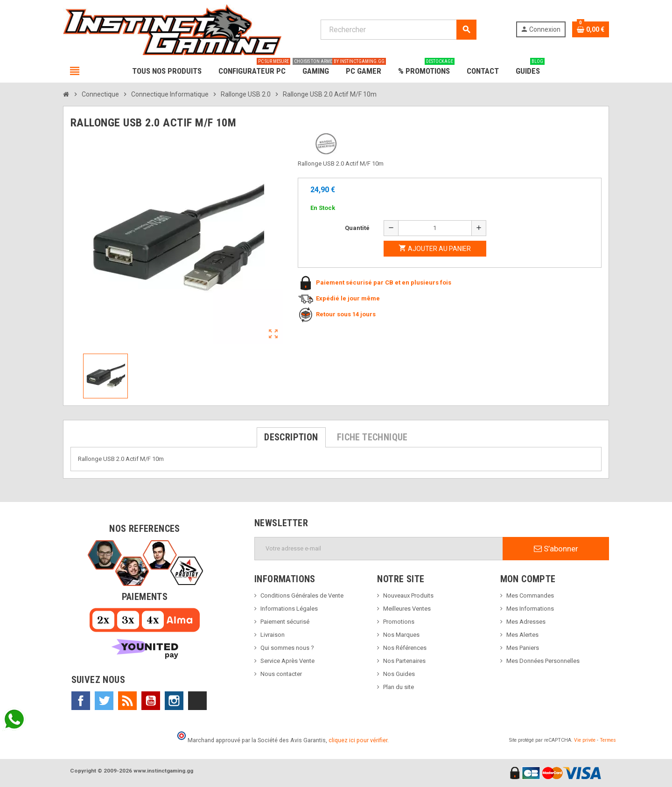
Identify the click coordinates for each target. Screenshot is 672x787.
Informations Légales (289, 609)
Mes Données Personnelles (543, 661)
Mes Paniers (523, 648)
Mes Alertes (522, 635)
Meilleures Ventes (407, 609)
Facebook (81, 701)
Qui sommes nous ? (287, 648)
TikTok (197, 701)
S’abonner (556, 549)
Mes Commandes (530, 595)
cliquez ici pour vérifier (358, 740)
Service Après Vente (287, 661)
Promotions (399, 622)
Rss (127, 701)
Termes (608, 740)
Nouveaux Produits (408, 595)
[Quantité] (435, 228)
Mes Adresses (526, 622)
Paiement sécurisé (285, 622)
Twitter (104, 701)
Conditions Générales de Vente (302, 595)
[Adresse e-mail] (379, 549)
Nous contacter (281, 674)
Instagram (174, 701)
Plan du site (399, 687)
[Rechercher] (398, 30)
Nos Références (405, 648)
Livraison (273, 635)
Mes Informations (530, 609)
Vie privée (585, 740)
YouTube (151, 701)
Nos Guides (399, 674)
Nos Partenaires (404, 661)
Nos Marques (401, 635)
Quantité (357, 228)
